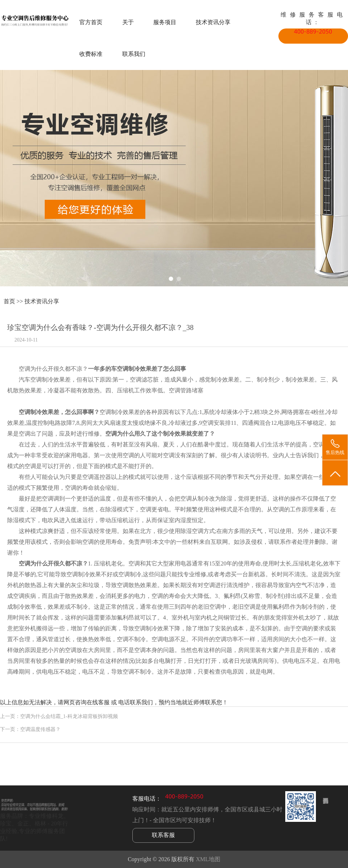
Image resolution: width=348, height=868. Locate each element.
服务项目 (165, 22)
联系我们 (134, 54)
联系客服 (163, 835)
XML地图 (208, 859)
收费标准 (91, 54)
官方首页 (91, 22)
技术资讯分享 (213, 22)
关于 (128, 22)
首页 (9, 301)
